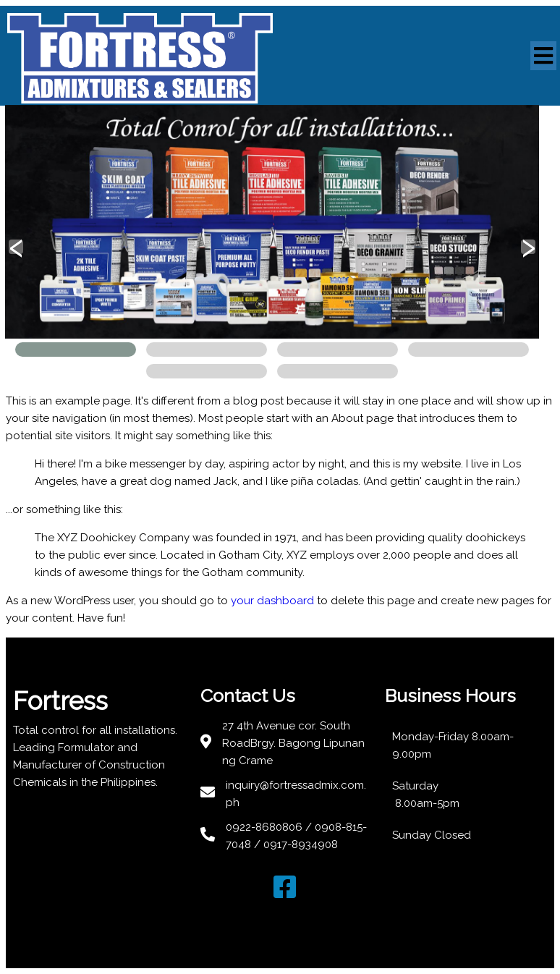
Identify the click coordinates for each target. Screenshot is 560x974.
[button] (76, 350)
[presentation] (16, 247)
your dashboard (272, 601)
